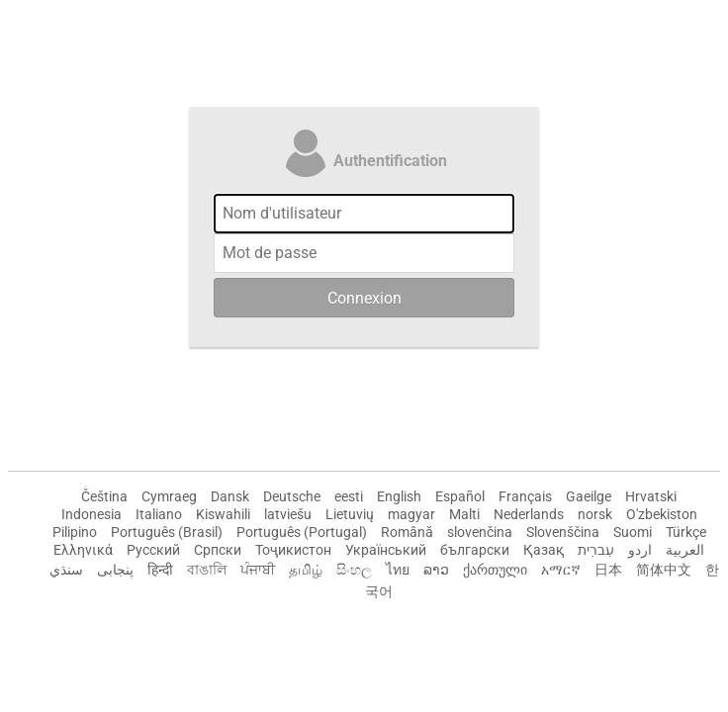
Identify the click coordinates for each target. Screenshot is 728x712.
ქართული (495, 570)
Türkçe (686, 532)
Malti (464, 514)
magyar (411, 514)
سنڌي (66, 570)
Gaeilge (589, 496)
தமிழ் (306, 570)
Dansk (230, 496)
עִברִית (596, 550)
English (399, 496)
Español (460, 496)
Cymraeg (169, 496)
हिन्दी (160, 570)
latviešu (288, 514)
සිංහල (354, 570)
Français (525, 496)
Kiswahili (223, 514)
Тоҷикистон (293, 550)
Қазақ (544, 550)
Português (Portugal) (302, 532)
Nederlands (529, 514)
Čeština (104, 496)
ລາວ (436, 570)
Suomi (633, 532)
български (475, 550)
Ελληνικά (83, 550)
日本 (608, 570)
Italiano (159, 514)
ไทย (398, 570)
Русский (153, 550)
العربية (685, 550)
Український (386, 550)
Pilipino (75, 532)
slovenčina (480, 532)
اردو (640, 550)
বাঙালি (207, 570)
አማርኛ (561, 570)
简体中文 (664, 570)
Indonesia (91, 514)
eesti (349, 496)
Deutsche (292, 496)
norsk (595, 514)
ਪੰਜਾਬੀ (258, 570)
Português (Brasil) (167, 532)
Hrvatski (651, 496)
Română (407, 532)
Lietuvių (350, 514)
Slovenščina (563, 532)
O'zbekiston (662, 514)
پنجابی (115, 570)
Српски (218, 550)
